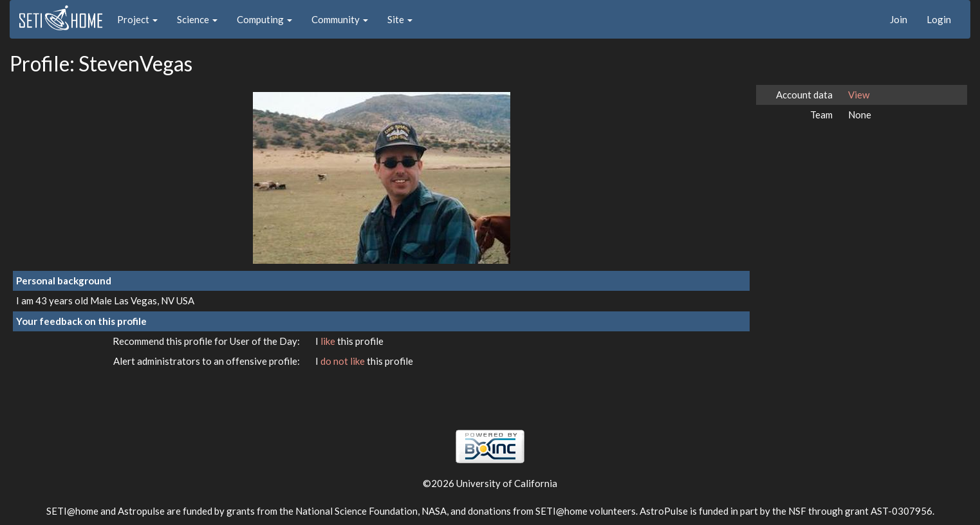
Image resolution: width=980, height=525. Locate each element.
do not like (344, 361)
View (859, 95)
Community (340, 19)
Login (939, 19)
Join (899, 19)
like (329, 341)
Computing (264, 19)
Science (197, 19)
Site (400, 19)
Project (137, 19)
